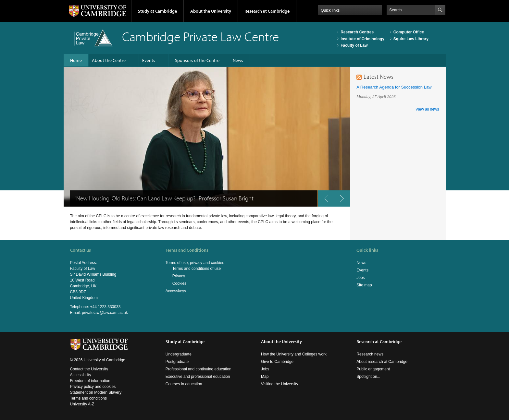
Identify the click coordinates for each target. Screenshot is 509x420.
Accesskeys (176, 291)
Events (149, 60)
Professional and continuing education (199, 369)
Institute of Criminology (362, 39)
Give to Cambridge (277, 362)
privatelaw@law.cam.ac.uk (105, 313)
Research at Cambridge (267, 11)
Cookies (179, 283)
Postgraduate (177, 362)
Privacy (179, 276)
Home (76, 60)
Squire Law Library (411, 39)
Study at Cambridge (157, 11)
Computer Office (409, 32)
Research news (370, 354)
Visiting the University (280, 384)
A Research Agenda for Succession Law (394, 87)
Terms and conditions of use (197, 269)
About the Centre (109, 60)
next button (344, 201)
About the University (211, 11)
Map (265, 377)
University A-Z (82, 404)
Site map (364, 285)
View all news (427, 109)
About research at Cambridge (382, 362)
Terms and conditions (88, 398)
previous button (326, 201)
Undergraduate (179, 354)
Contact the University (89, 369)
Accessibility (81, 375)
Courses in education (184, 384)
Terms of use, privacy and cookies (195, 263)
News (238, 60)
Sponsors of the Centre (197, 60)
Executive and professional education (198, 377)
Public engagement (373, 369)
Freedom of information (90, 381)
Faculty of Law (354, 45)
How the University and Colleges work (294, 354)
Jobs (360, 278)
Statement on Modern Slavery (96, 392)
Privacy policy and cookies (93, 387)
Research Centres (357, 32)
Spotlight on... (368, 377)
